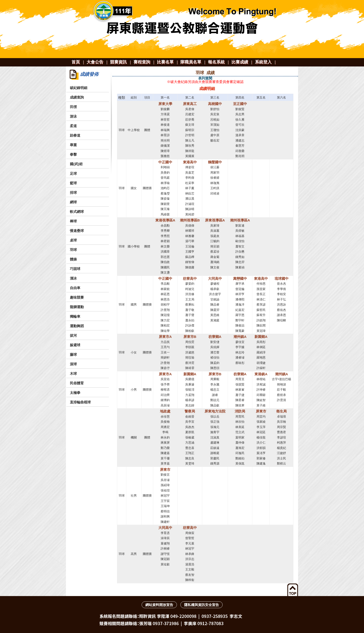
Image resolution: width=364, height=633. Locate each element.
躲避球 (75, 345)
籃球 (73, 183)
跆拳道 (75, 135)
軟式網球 (77, 212)
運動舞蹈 (77, 326)
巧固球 (75, 269)
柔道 (73, 126)
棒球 (73, 221)
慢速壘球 (77, 231)
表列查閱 (205, 78)
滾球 (73, 364)
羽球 (73, 250)
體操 (73, 259)
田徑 (73, 107)
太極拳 (75, 393)
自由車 (75, 288)
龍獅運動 (77, 307)
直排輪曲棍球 (80, 402)
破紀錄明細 (79, 88)
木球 (73, 374)
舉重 (73, 145)
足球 (73, 173)
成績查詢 (77, 97)
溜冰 (73, 278)
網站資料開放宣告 (159, 605)
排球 (73, 193)
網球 (73, 202)
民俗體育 (77, 383)
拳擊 (73, 154)
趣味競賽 (77, 297)
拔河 (73, 335)
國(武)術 (76, 164)
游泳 (73, 116)
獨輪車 (75, 316)
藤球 (73, 354)
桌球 (73, 240)
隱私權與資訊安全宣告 (201, 605)
